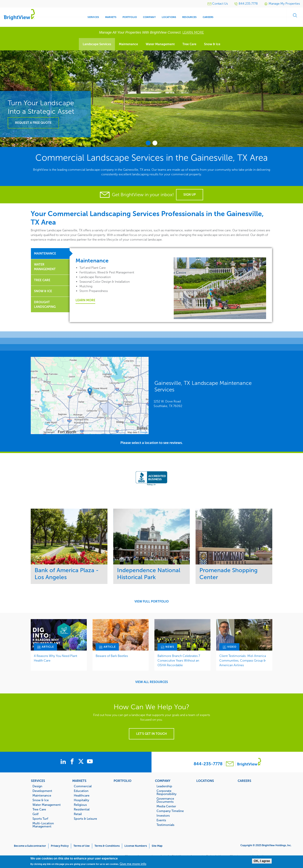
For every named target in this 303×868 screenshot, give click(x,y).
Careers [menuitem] (208, 17)
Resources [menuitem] (189, 17)
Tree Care (189, 44)
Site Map (157, 846)
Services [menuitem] (93, 17)
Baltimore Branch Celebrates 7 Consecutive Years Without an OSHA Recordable (179, 661)
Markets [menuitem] (111, 17)
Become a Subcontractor (30, 846)
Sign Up (190, 195)
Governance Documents (165, 800)
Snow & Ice (212, 44)
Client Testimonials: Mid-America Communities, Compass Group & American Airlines (243, 661)
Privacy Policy (60, 846)
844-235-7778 (208, 764)
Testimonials (165, 825)
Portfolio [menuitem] (130, 17)
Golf (35, 814)
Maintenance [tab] (45, 253)
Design (37, 786)
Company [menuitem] (149, 17)
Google (144, 432)
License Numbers (136, 846)
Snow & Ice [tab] (43, 291)
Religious (80, 805)
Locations (205, 781)
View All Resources (152, 682)
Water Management (160, 44)
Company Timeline (170, 811)
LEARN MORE (193, 32)
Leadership (164, 786)
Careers (244, 781)
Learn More (85, 300)
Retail (78, 814)
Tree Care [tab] (42, 280)
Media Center (166, 806)
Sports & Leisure (85, 819)
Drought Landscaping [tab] (45, 304)
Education (81, 791)
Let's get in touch (151, 734)
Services (38, 781)
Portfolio (123, 781)
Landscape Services (97, 44)
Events (161, 820)
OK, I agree (262, 861)
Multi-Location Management (43, 825)
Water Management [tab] (45, 267)
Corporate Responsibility (166, 792)
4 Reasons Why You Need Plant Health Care (55, 658)
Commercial (83, 786)
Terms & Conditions (107, 846)
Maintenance (128, 44)
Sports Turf (40, 819)
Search (293, 17)
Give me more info (133, 864)
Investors (163, 815)
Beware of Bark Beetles (112, 656)
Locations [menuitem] (169, 17)
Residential (82, 809)
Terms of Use (82, 846)
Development (42, 791)
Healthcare (82, 795)
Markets (79, 781)
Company (163, 781)
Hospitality (81, 800)
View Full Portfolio (152, 602)
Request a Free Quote (33, 123)
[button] (90, 392)
